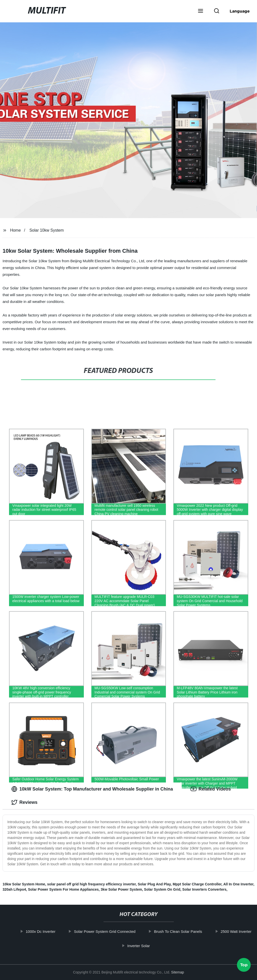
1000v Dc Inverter (43, 931)
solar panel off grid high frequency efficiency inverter (91, 884)
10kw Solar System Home (24, 884)
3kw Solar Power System (121, 889)
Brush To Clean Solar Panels (180, 931)
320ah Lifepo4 (14, 889)
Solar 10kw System (47, 230)
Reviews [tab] (24, 802)
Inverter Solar (141, 945)
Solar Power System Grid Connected (107, 931)
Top (244, 967)
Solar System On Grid (162, 889)
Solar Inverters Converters (204, 889)
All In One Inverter (238, 884)
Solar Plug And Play (154, 884)
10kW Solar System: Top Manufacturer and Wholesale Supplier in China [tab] (92, 789)
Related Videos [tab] (211, 789)
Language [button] (240, 11)
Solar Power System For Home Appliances (63, 889)
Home (15, 230)
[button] (201, 11)
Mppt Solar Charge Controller (197, 884)
